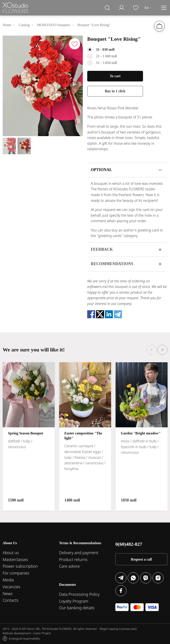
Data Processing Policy (79, 594)
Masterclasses (15, 559)
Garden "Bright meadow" (141, 433)
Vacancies (12, 587)
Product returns (73, 559)
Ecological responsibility (24, 638)
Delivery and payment (79, 553)
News (8, 594)
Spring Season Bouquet (26, 433)
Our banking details (77, 608)
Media (8, 580)
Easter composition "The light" (83, 436)
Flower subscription (20, 566)
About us (11, 553)
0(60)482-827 (129, 544)
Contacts (11, 600)
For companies (16, 573)
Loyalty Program (74, 601)
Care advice (70, 566)
